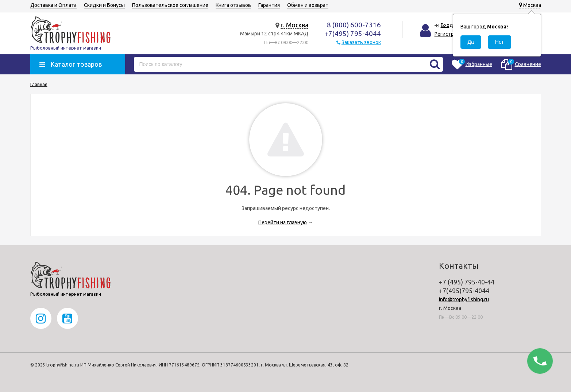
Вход (447, 25)
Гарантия (269, 5)
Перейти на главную (283, 222)
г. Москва (294, 25)
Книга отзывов (233, 5)
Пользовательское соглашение (170, 5)
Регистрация (450, 34)
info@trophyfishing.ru (464, 299)
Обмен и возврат (308, 5)
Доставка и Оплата (53, 5)
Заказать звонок (361, 42)
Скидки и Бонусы (104, 5)
